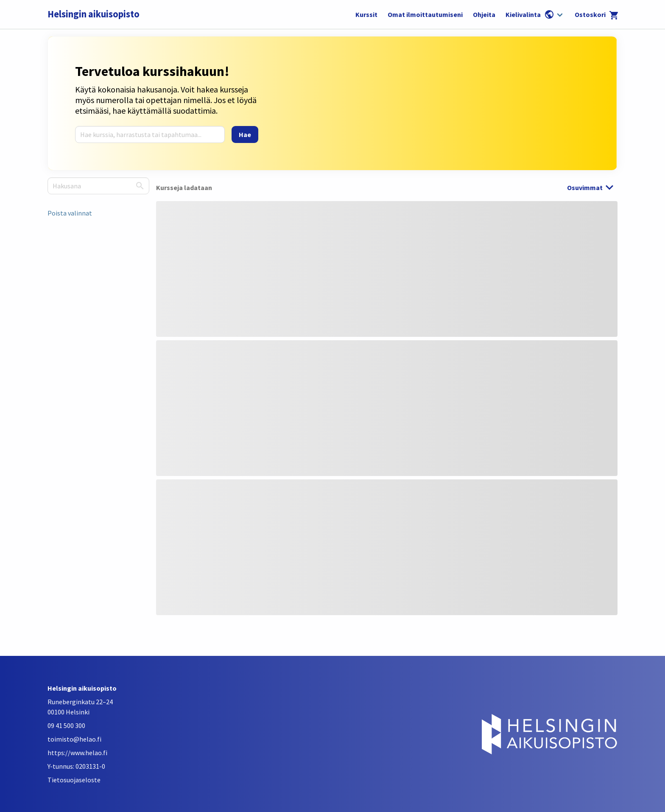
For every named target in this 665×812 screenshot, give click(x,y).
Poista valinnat (70, 213)
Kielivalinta (530, 14)
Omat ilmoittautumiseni (425, 14)
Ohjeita (484, 14)
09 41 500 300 (66, 725)
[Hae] (245, 134)
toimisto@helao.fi (74, 739)
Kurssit (366, 14)
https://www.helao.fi (77, 753)
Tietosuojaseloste (74, 780)
